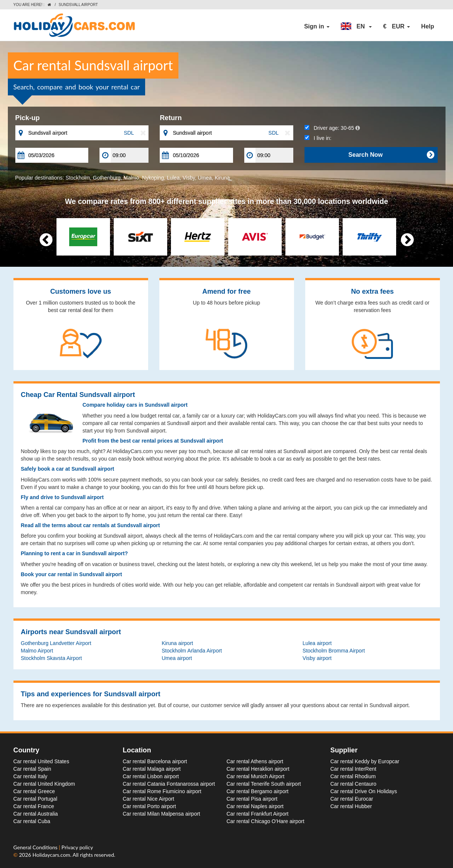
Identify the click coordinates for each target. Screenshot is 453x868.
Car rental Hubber (351, 806)
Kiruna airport (177, 643)
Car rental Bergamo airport (258, 791)
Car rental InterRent (353, 769)
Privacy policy (77, 847)
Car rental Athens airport (255, 761)
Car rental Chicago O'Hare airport (266, 821)
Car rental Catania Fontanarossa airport (169, 784)
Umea (205, 178)
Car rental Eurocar (352, 799)
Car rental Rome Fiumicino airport (162, 791)
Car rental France (34, 806)
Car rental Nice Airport (149, 799)
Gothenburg (107, 178)
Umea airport (177, 658)
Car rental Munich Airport (256, 776)
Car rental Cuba (32, 821)
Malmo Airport (37, 651)
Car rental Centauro (353, 784)
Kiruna (222, 178)
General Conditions (36, 847)
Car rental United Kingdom (44, 784)
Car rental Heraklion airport (258, 769)
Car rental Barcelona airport (155, 761)
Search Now (391, 155)
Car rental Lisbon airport (151, 776)
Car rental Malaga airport (152, 769)
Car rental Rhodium (353, 776)
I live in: (318, 138)
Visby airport (317, 658)
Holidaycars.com (51, 855)
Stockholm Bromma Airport (334, 651)
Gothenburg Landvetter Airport (56, 643)
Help (428, 26)
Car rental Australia (36, 814)
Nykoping (153, 178)
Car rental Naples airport (255, 806)
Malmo (131, 178)
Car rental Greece (34, 791)
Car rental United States (41, 761)
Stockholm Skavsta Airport (51, 658)
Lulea (173, 178)
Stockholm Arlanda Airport (192, 651)
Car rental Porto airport (149, 806)
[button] (356, 27)
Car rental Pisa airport (252, 799)
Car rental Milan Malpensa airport (161, 814)
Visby (189, 178)
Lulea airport (317, 643)
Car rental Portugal (36, 799)
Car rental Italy (30, 776)
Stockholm (78, 178)
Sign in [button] (317, 26)
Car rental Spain (32, 769)
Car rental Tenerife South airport (264, 784)
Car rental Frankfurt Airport (258, 814)
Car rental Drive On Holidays (364, 791)
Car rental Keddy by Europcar (365, 761)
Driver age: (332, 128)
